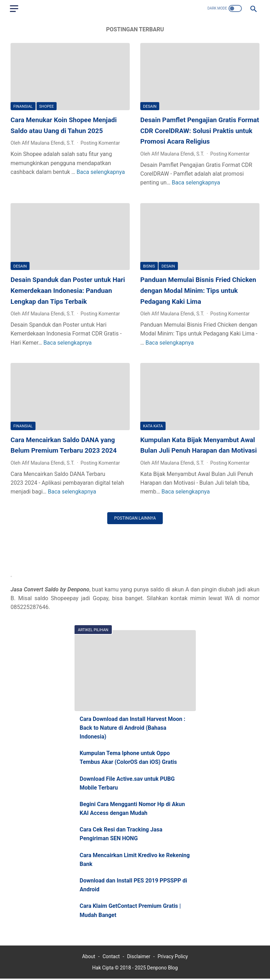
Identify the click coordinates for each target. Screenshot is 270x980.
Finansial (23, 107)
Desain (150, 107)
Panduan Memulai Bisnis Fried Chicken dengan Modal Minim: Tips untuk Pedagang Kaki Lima (199, 291)
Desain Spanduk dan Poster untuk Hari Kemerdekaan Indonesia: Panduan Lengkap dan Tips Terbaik (69, 291)
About (89, 958)
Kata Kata (153, 426)
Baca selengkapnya (101, 172)
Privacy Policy (173, 958)
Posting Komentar (100, 143)
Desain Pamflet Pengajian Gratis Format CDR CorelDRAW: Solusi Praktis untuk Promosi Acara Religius (200, 131)
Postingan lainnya (135, 517)
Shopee (47, 107)
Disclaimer (139, 958)
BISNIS (149, 266)
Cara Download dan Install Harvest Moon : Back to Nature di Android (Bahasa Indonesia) (133, 728)
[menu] (15, 9)
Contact (111, 958)
